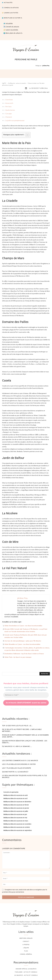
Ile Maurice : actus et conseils (17, 83)
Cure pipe (9, 114)
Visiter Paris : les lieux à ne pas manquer (18, 657)
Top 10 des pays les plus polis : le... (17, 726)
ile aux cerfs (9, 103)
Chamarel (9, 117)
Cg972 (4, 83)
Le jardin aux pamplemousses (15, 120)
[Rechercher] (45, 674)
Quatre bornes (10, 110)
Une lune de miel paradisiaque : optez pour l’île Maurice (23, 641)
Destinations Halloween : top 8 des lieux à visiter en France (24, 654)
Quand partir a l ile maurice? (15, 772)
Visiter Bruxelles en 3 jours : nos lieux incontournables (22, 644)
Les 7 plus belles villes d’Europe (17, 768)
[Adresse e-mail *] (26, 695)
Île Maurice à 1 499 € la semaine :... (17, 746)
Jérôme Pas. (46, 66)
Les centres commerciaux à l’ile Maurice (20, 760)
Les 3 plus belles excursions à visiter (19, 764)
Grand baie (9, 100)
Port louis (8, 107)
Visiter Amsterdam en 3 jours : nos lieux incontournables (23, 626)
